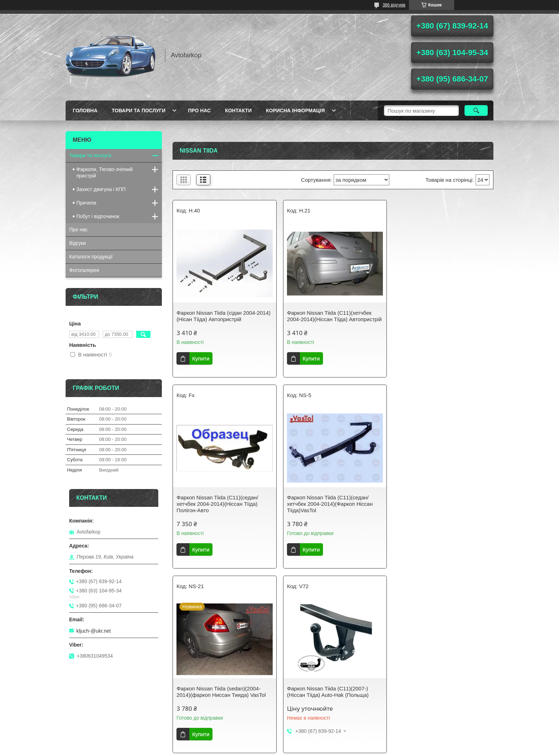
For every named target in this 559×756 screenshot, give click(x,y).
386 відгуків (394, 5)
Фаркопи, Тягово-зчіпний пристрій (104, 173)
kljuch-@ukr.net (94, 631)
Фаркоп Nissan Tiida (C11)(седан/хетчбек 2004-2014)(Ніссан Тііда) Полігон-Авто (435, 319)
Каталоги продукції (91, 257)
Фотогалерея (84, 270)
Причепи (86, 203)
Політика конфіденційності (319, 749)
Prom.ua (313, 743)
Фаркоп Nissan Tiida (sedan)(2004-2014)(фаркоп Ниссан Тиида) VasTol (330, 507)
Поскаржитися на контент (263, 749)
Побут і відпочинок (98, 216)
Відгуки (78, 243)
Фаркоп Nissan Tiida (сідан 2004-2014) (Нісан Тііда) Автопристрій (223, 316)
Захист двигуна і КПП (101, 189)
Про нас (199, 110)
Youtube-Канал (195, 715)
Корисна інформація (295, 110)
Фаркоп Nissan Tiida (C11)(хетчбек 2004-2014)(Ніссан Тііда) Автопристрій (328, 319)
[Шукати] (476, 110)
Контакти (238, 110)
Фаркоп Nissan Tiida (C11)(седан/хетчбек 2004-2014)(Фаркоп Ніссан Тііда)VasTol (219, 510)
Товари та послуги (139, 110)
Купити (201, 358)
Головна (85, 110)
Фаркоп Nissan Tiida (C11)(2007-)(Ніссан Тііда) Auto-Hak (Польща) (435, 507)
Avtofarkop (81, 715)
